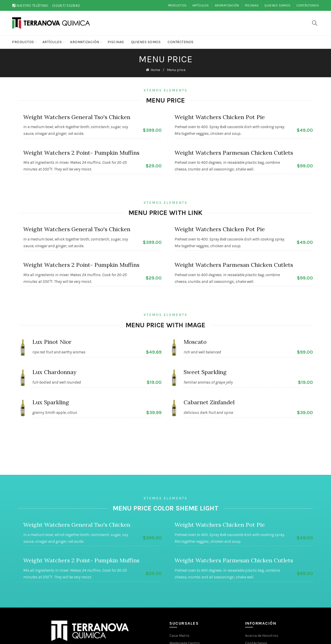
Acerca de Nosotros (262, 636)
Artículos (201, 5)
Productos (177, 5)
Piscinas (252, 5)
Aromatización (227, 5)
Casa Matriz (179, 636)
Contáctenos (308, 5)
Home (155, 70)
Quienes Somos (277, 5)
